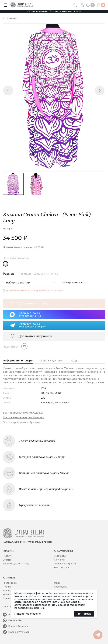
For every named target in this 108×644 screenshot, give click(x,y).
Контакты (60, 560)
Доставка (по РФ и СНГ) (16, 564)
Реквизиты (60, 556)
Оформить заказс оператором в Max (30, 314)
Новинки (8, 587)
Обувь (57, 583)
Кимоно (12, 18)
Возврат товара (63, 568)
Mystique (8, 229)
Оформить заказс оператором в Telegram (32, 325)
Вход (83, 5)
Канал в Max (15, 620)
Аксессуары (61, 587)
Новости (7, 556)
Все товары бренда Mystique (22, 422)
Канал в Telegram (18, 626)
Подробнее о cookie (28, 614)
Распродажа (10, 583)
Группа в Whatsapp (19, 632)
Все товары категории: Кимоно (23, 418)
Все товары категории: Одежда (23, 413)
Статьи (7, 560)
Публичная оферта (65, 564)
